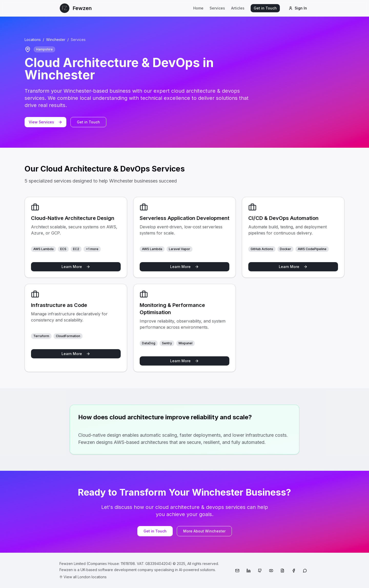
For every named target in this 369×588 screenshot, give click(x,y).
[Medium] (282, 571)
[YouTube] (271, 571)
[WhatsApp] (305, 571)
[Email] (237, 571)
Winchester (56, 40)
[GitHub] (260, 571)
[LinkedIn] (249, 571)
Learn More (76, 267)
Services (217, 8)
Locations (33, 40)
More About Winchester (204, 531)
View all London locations (83, 577)
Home (198, 8)
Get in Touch (265, 8)
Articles (238, 8)
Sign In (298, 8)
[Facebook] (294, 571)
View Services (45, 122)
